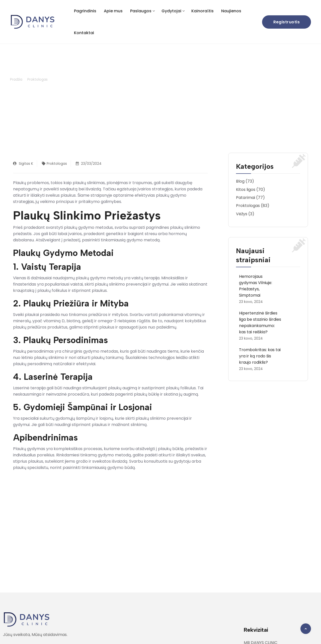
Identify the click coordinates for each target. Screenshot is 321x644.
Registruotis (287, 22)
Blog (240, 181)
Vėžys (242, 214)
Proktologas (37, 79)
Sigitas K (23, 164)
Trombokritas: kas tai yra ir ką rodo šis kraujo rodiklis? (260, 356)
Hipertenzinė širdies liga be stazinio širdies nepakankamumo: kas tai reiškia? (260, 323)
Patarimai (246, 198)
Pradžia (16, 79)
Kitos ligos (246, 190)
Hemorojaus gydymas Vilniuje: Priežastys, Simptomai (256, 286)
